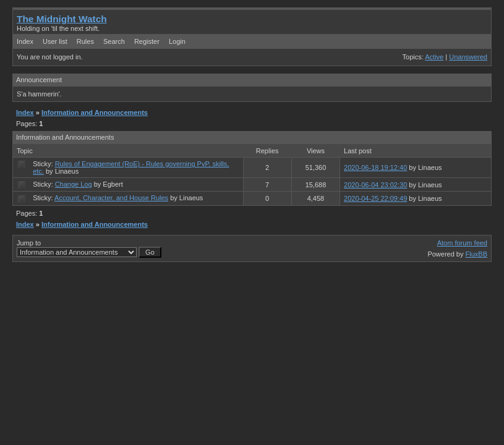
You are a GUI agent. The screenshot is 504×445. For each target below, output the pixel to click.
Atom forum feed (462, 243)
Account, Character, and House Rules (111, 198)
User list (55, 41)
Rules (85, 41)
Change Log (74, 184)
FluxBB (476, 254)
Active (434, 57)
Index (25, 41)
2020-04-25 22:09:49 (375, 198)
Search (114, 41)
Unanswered (468, 57)
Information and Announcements (95, 112)
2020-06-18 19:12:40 (375, 167)
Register (147, 41)
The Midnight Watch (62, 19)
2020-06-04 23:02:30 (375, 185)
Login (177, 41)
